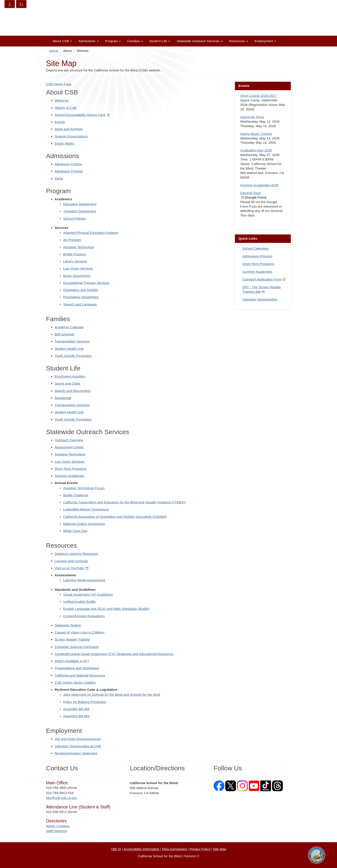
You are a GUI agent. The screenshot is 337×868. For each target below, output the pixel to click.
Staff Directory (57, 831)
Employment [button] (265, 41)
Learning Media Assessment (84, 580)
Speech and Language (80, 304)
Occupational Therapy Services (86, 283)
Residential (63, 398)
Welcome (61, 100)
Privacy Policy (200, 849)
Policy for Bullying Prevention (85, 702)
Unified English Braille (79, 602)
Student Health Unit (69, 349)
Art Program (72, 240)
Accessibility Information (141, 849)
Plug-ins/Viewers (174, 849)
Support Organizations (71, 136)
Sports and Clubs (67, 383)
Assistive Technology (79, 247)
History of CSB (66, 108)
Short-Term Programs (70, 469)
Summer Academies (70, 476)
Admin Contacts (58, 826)
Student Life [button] (160, 41)
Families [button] (135, 41)
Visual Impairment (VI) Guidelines (88, 594)
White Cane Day (75, 531)
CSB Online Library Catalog (75, 682)
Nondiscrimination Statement (76, 753)
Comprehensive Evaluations (84, 616)
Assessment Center (69, 447)
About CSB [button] (62, 41)
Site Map (220, 849)
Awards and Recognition (73, 391)
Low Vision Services (78, 268)
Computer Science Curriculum (77, 647)
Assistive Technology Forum (84, 488)
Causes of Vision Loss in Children (79, 632)
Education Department (80, 204)
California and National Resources (80, 675)
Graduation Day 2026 (256, 150)
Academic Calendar (69, 327)
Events (60, 122)
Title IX (116, 849)
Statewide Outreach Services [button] (199, 41)
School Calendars (256, 248)
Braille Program (75, 254)
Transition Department (80, 211)
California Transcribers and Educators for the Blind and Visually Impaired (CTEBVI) (124, 502)
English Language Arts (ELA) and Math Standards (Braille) (106, 609)
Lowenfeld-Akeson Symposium (86, 509)
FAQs (59, 178)
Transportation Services (72, 341)
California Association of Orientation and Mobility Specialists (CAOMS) (115, 517)
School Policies (74, 218)
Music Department (77, 276)
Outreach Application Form (264, 279)
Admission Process (69, 171)
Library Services (75, 261)
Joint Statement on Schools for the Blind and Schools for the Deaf (112, 695)
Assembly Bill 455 (76, 709)
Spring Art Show (252, 117)
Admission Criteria (68, 164)
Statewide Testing (68, 625)
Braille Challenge (76, 495)
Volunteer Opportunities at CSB (78, 746)
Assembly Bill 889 (76, 716)
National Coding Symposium (84, 524)
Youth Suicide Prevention (73, 356)
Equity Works (64, 143)
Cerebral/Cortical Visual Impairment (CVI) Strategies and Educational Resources (114, 654)
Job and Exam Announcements (78, 739)
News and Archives (69, 129)
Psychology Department (81, 297)
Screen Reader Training (72, 639)
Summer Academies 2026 (259, 185)
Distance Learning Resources (76, 554)
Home (54, 51)
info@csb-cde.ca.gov (62, 798)
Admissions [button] (89, 41)
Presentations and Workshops (77, 668)
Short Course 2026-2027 (259, 96)
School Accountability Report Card (82, 115)
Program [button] (113, 41)
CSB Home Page (59, 84)
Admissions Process (257, 256)
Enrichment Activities (70, 376)
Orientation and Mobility (81, 290)
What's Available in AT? (72, 661)
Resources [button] (239, 41)
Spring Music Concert (256, 134)
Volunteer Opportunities (260, 299)
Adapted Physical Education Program (91, 233)
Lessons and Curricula (71, 561)
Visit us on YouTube (71, 568)
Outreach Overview (69, 440)
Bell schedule (64, 334)
